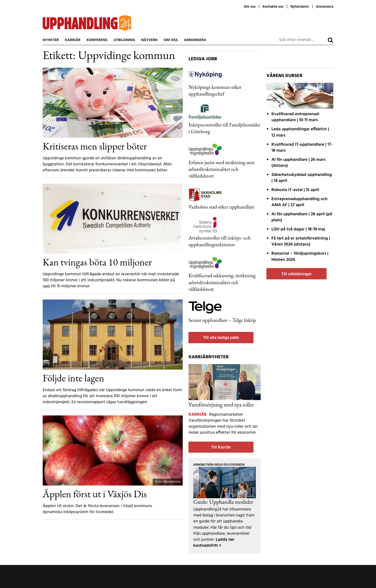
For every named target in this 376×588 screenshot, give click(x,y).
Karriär (73, 40)
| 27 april (300, 202)
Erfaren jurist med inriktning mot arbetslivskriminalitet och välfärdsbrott (221, 169)
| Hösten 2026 (300, 257)
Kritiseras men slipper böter (95, 146)
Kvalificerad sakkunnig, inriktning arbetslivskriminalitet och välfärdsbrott (222, 282)
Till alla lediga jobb (221, 338)
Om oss (250, 7)
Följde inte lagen (73, 378)
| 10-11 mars (296, 117)
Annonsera (325, 7)
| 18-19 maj (298, 229)
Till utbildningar (296, 274)
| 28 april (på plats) (302, 217)
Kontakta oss (273, 7)
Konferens (97, 40)
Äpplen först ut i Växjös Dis (95, 494)
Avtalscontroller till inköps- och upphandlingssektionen (220, 241)
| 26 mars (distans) (298, 163)
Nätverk (149, 40)
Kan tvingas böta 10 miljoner (97, 262)
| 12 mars (300, 132)
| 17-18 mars (302, 148)
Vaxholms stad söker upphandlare (221, 207)
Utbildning (124, 40)
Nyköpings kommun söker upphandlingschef (215, 90)
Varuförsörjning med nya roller (221, 405)
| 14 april (302, 178)
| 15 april (295, 190)
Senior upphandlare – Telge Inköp (222, 320)
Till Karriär (221, 447)
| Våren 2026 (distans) (301, 241)
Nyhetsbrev (300, 7)
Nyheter (51, 40)
